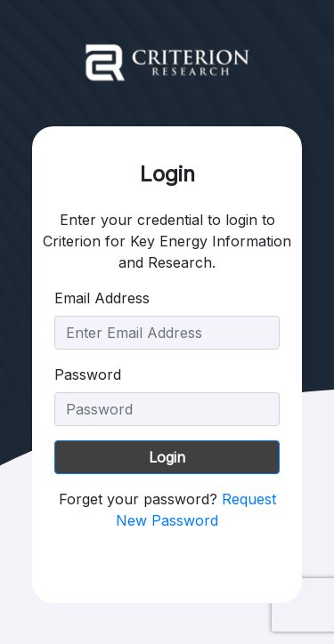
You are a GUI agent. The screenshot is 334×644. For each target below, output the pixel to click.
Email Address (102, 298)
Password (88, 374)
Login (167, 457)
